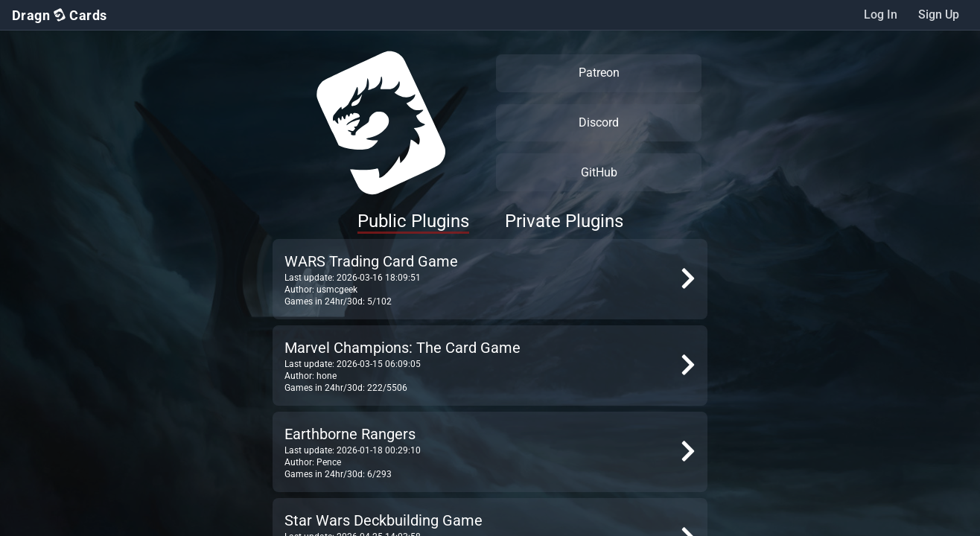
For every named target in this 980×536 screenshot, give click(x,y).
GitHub (599, 172)
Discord (599, 122)
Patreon (599, 73)
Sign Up (939, 15)
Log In (881, 15)
